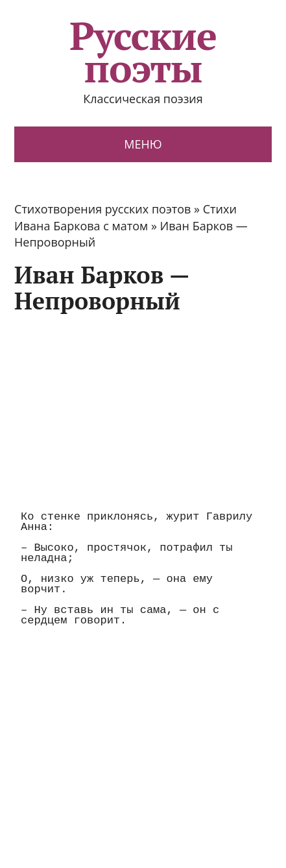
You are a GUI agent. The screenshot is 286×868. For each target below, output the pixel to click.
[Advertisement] (123, 411)
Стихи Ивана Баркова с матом (125, 217)
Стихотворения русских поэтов (102, 209)
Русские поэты (143, 52)
